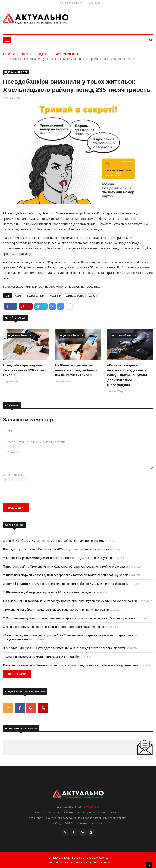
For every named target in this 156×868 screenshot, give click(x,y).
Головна (9, 54)
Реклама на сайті (87, 862)
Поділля (43, 54)
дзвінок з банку (75, 296)
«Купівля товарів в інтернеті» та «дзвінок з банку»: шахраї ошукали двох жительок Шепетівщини (127, 375)
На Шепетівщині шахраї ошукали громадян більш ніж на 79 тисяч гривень (76, 370)
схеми (19, 296)
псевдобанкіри (36, 296)
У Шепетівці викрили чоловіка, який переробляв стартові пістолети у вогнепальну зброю (66, 575)
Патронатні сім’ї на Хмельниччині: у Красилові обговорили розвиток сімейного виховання (66, 566)
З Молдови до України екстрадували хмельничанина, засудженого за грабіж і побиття (64, 648)
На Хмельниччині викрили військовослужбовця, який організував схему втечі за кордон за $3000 (72, 601)
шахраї (93, 296)
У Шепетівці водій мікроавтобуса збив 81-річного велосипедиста (49, 592)
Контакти (107, 862)
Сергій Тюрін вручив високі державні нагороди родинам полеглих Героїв (54, 627)
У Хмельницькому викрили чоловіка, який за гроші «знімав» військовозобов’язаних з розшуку (69, 618)
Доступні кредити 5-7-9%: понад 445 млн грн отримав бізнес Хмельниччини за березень (66, 584)
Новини (26, 54)
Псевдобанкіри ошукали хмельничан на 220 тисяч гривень (24, 370)
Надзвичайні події (66, 54)
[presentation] (34, 489)
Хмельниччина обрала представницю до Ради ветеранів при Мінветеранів (56, 609)
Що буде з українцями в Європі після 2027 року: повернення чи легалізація (56, 549)
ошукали (56, 296)
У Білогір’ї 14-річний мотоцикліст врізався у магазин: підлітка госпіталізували (57, 558)
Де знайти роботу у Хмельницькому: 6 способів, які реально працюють (53, 541)
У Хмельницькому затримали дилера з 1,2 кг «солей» (41, 657)
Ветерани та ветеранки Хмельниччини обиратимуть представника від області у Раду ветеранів (71, 665)
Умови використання (59, 862)
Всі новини (17, 674)
